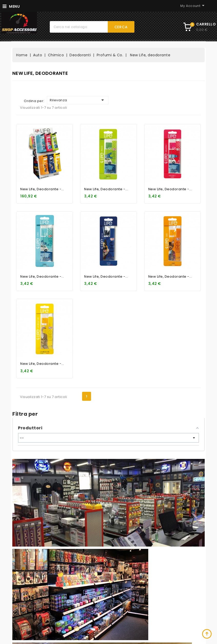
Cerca (121, 27)
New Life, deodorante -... (42, 189)
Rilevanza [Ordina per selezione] (78, 100)
